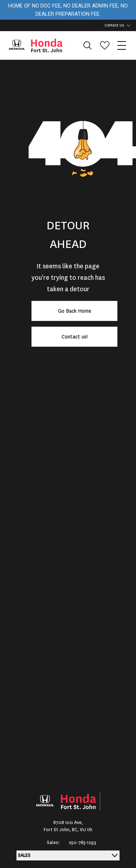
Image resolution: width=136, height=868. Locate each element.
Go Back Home (75, 311)
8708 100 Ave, (68, 823)
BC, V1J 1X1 (82, 830)
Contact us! (75, 337)
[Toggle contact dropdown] (128, 25)
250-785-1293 (82, 843)
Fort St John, (58, 830)
